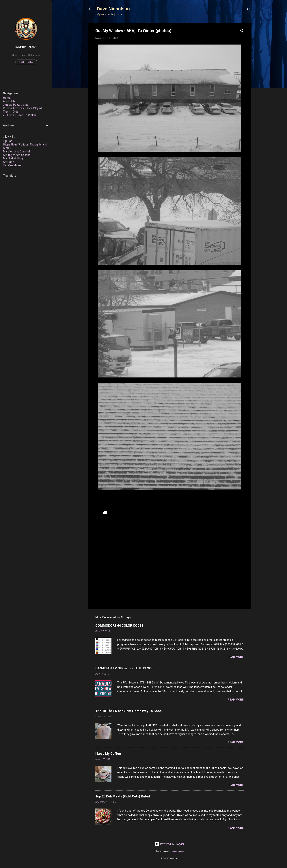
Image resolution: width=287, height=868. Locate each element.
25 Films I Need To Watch (19, 115)
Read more (236, 657)
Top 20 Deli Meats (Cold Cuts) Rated (123, 796)
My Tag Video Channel (17, 155)
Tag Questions (12, 165)
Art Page (9, 162)
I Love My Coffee (108, 754)
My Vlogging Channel (16, 151)
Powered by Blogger (170, 844)
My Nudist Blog (13, 158)
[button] (241, 31)
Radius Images (177, 851)
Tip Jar (7, 141)
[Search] (249, 10)
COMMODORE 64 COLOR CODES (119, 625)
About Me (9, 101)
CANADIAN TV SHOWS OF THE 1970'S (124, 668)
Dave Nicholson (113, 9)
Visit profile (26, 62)
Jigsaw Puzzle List (15, 105)
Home (7, 98)
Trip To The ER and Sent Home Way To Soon (128, 711)
